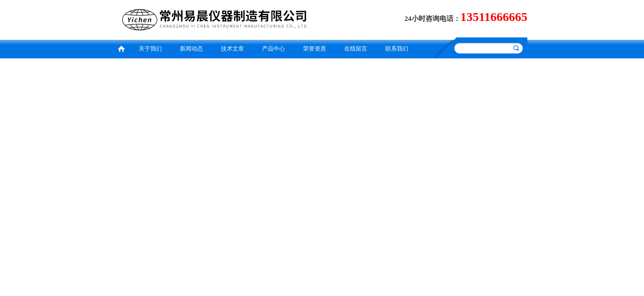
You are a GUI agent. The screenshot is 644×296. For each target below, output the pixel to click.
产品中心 (274, 49)
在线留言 (356, 49)
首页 (121, 48)
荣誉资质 (315, 49)
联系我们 (397, 49)
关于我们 (150, 49)
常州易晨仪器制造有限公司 (217, 19)
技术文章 (232, 49)
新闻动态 (191, 49)
